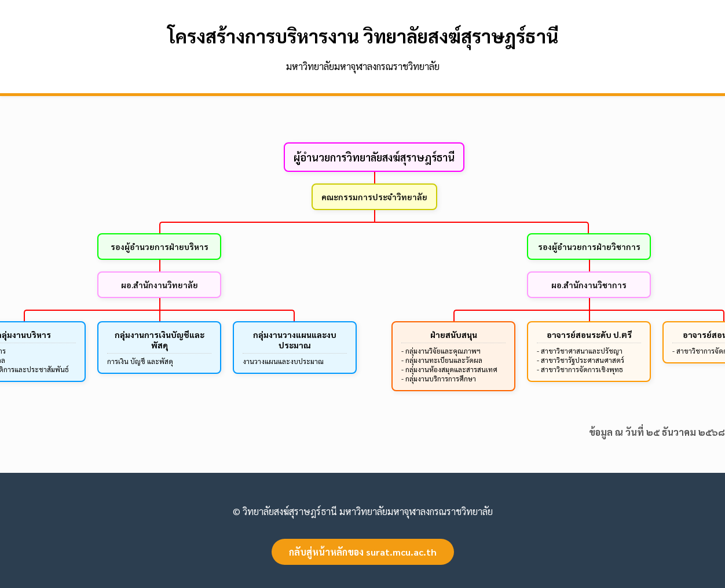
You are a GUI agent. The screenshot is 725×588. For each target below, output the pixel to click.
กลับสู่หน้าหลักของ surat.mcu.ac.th (363, 552)
